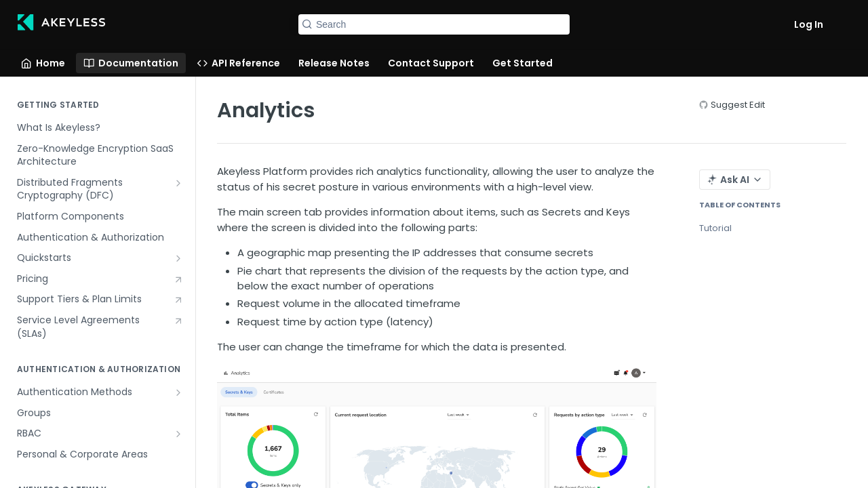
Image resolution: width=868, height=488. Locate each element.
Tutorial (715, 228)
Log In (809, 24)
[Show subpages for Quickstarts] (178, 258)
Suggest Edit (738, 105)
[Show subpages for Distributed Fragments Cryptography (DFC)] (178, 183)
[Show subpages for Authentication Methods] (178, 392)
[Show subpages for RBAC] (178, 434)
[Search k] (434, 24)
